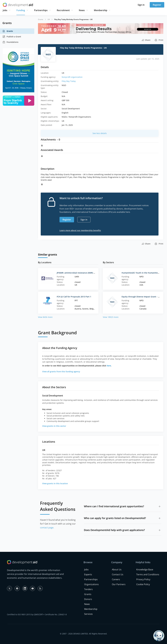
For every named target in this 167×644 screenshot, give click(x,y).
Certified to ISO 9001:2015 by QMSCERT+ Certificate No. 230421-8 (37, 614)
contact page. (47, 528)
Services (88, 614)
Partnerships (41, 10)
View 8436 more (45, 317)
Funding (21, 10)
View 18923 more (111, 317)
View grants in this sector (54, 426)
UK (49, 19)
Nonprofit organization (72, 77)
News (82, 10)
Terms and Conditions (148, 574)
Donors (88, 599)
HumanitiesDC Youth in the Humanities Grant (143, 273)
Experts (88, 574)
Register (157, 5)
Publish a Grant (12, 37)
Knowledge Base (145, 570)
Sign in (141, 5)
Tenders (88, 589)
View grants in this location (55, 483)
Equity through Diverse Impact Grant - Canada (143, 297)
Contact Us (118, 574)
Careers (116, 579)
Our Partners (119, 584)
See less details (100, 133)
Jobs (5, 10)
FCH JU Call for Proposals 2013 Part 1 (74, 297)
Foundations (10, 42)
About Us (117, 570)
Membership (101, 10)
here (109, 366)
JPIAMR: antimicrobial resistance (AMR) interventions (81, 273)
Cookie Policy (143, 584)
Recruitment (63, 10)
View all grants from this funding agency (61, 372)
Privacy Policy (143, 579)
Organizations (91, 584)
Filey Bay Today (69, 81)
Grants (8, 31)
